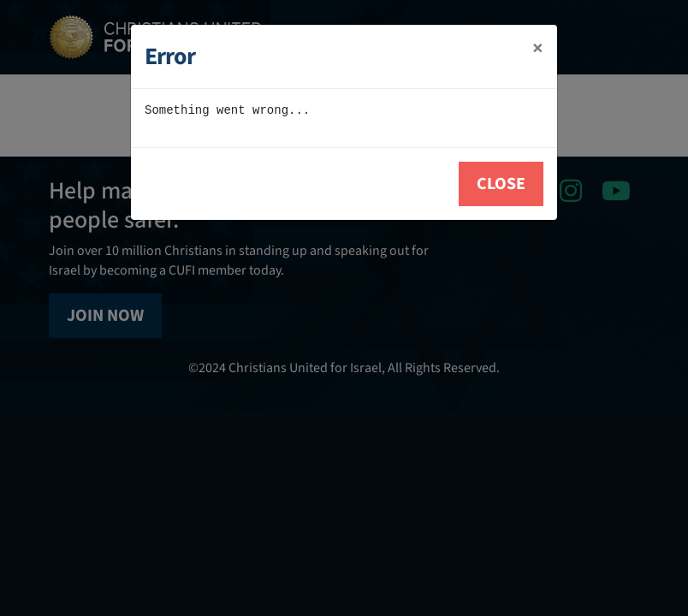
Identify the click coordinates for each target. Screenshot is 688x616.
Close (501, 184)
